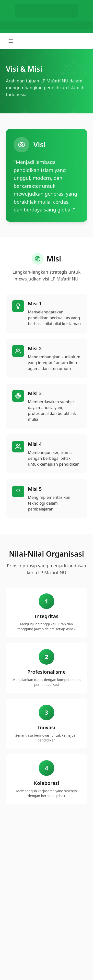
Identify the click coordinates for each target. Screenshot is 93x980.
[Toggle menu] (11, 41)
